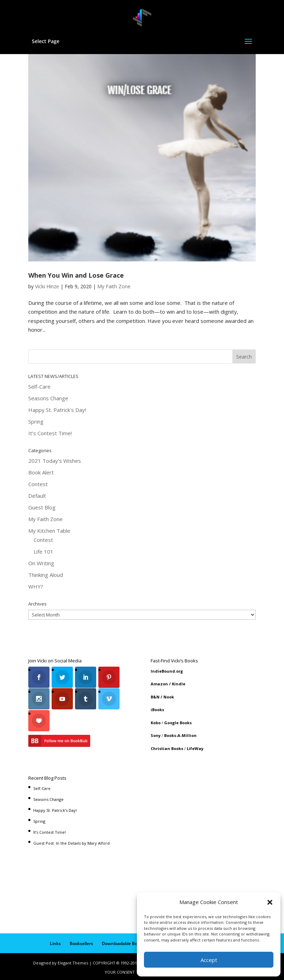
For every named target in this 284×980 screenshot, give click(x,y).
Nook (169, 697)
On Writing (41, 563)
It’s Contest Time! (50, 433)
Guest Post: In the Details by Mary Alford (71, 841)
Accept (209, 960)
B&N (155, 697)
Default (37, 496)
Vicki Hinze (47, 286)
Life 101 (44, 551)
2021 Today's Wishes (55, 461)
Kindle (179, 684)
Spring (36, 421)
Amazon (159, 684)
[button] (270, 902)
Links (55, 941)
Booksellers (81, 941)
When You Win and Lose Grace (76, 275)
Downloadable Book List (126, 941)
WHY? (36, 586)
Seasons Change (48, 398)
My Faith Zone (114, 286)
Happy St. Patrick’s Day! (57, 410)
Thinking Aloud (46, 575)
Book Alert (41, 472)
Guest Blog (42, 507)
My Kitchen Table (49, 531)
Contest (38, 484)
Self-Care (39, 386)
